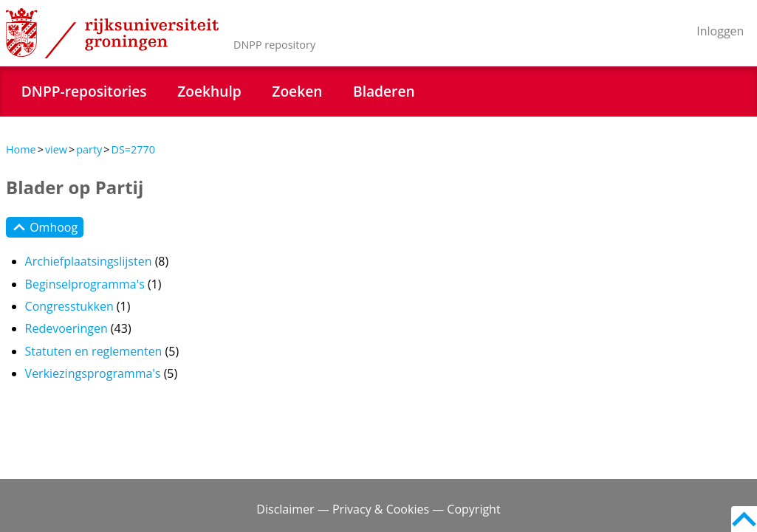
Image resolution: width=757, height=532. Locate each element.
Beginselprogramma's (85, 284)
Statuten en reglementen (94, 351)
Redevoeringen (66, 328)
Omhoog (45, 227)
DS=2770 (133, 149)
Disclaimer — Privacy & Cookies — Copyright (378, 509)
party (89, 149)
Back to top (744, 519)
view (56, 149)
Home (21, 149)
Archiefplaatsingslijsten (89, 261)
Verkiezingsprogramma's (93, 373)
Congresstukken (69, 306)
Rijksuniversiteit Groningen (112, 33)
